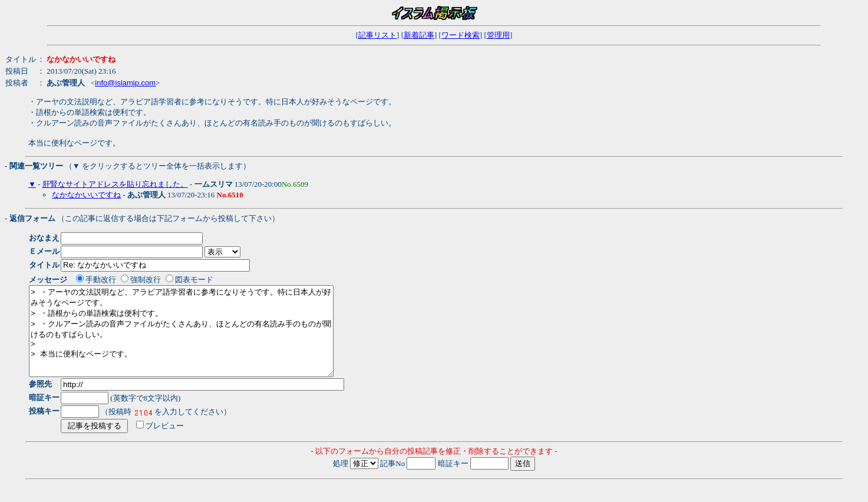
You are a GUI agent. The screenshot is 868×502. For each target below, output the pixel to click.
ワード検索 (461, 35)
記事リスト (377, 35)
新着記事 (419, 35)
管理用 (498, 35)
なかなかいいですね (86, 195)
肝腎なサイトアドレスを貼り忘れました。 (115, 184)
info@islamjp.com (125, 83)
